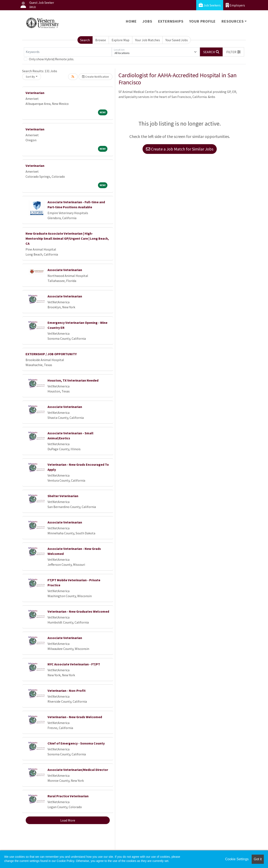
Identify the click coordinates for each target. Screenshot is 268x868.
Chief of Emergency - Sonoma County (76, 743)
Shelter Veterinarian (63, 496)
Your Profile (203, 21)
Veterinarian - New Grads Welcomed (75, 717)
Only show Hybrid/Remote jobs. (52, 59)
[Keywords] (68, 52)
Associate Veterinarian (65, 270)
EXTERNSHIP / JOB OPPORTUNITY (51, 354)
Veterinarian (35, 93)
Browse (101, 40)
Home (131, 21)
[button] (233, 52)
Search (85, 40)
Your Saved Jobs (177, 40)
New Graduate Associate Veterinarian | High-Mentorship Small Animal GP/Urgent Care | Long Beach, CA (67, 238)
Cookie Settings (237, 859)
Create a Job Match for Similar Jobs (180, 149)
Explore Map (120, 40)
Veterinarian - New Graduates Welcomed (78, 611)
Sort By (30, 77)
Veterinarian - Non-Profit (67, 691)
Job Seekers (210, 5)
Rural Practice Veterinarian (68, 796)
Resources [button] (233, 21)
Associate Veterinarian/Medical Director (78, 770)
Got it (258, 859)
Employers (235, 5)
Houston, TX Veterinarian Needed (73, 380)
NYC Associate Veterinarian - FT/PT (74, 664)
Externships (171, 21)
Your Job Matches (148, 40)
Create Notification (95, 77)
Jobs (147, 21)
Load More (68, 820)
